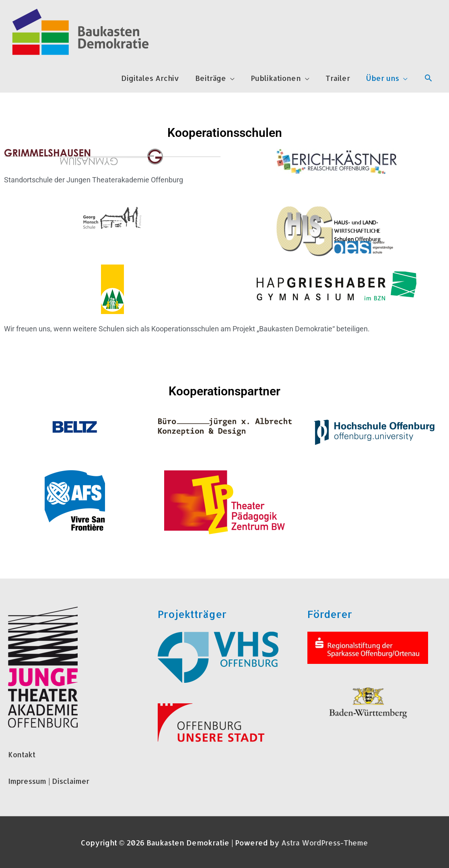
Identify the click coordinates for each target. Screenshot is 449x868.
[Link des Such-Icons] (428, 78)
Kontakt (22, 754)
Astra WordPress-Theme (325, 842)
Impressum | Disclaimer (50, 780)
